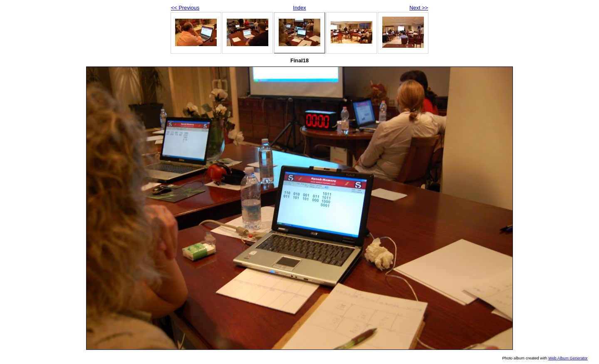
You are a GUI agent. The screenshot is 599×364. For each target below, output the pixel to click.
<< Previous (185, 8)
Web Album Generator (568, 358)
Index (299, 8)
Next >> (419, 8)
